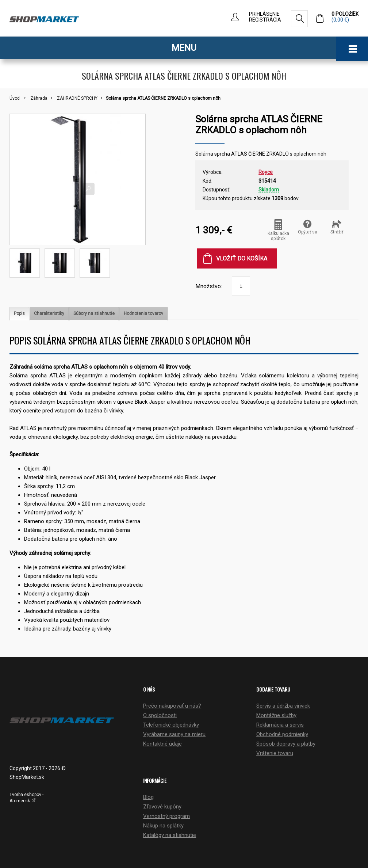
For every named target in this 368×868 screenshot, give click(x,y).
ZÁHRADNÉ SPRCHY (77, 98)
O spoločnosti (160, 715)
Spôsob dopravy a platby (286, 744)
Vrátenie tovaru (275, 753)
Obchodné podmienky (282, 734)
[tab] (19, 314)
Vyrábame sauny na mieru (174, 734)
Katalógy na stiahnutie (170, 835)
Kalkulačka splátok (278, 230)
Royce (266, 172)
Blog (148, 797)
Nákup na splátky (163, 826)
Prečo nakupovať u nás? (172, 706)
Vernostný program (166, 816)
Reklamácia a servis (280, 725)
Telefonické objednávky (171, 725)
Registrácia (265, 20)
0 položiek (345, 17)
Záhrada (39, 98)
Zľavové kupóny (162, 807)
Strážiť (337, 227)
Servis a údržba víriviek (283, 706)
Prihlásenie (264, 14)
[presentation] (19, 314)
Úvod (15, 98)
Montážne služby (276, 715)
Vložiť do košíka (242, 258)
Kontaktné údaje (162, 744)
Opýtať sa (308, 227)
